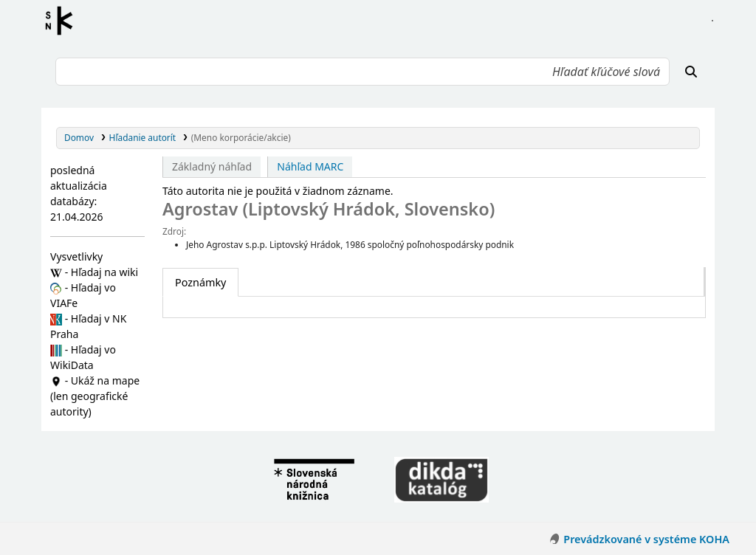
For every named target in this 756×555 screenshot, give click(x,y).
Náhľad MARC (310, 166)
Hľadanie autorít (143, 137)
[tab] (200, 283)
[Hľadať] (691, 72)
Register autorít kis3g (63, 21)
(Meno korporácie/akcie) (241, 137)
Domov (79, 137)
